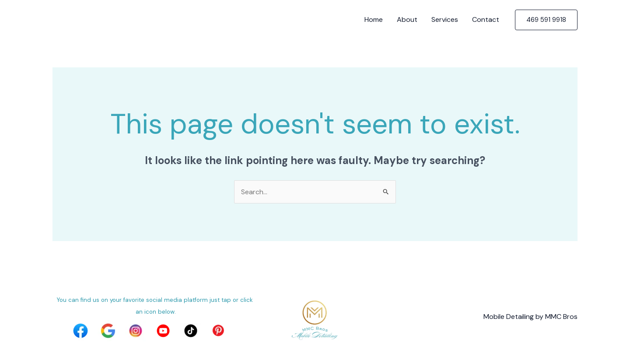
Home (374, 19)
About (407, 19)
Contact (486, 19)
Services (445, 19)
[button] (546, 20)
